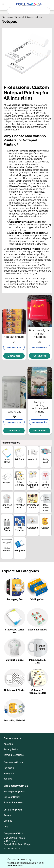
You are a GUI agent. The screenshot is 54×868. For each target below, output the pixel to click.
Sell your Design (12, 797)
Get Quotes (14, 356)
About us (8, 744)
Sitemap (8, 821)
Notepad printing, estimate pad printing (40, 407)
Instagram (9, 773)
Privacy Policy (11, 749)
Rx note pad (14, 412)
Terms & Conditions (14, 755)
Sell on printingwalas (14, 792)
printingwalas (15, 866)
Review (7, 815)
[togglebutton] (3, 4)
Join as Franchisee (13, 802)
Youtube (8, 779)
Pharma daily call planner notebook (40, 334)
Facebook (9, 768)
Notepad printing (14, 337)
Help (6, 826)
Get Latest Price (14, 347)
